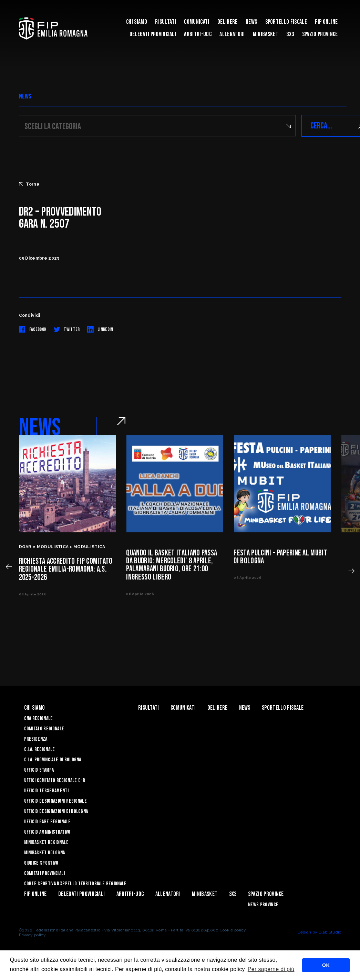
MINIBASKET (266, 34)
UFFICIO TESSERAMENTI (46, 791)
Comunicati (197, 22)
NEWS (25, 96)
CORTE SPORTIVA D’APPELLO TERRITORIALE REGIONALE (75, 884)
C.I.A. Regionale (40, 749)
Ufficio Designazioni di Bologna (56, 811)
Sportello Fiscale (286, 22)
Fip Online (326, 22)
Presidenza (36, 739)
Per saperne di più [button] (271, 969)
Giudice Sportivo (41, 863)
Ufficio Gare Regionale (48, 822)
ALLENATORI (232, 34)
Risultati (166, 22)
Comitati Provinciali (44, 873)
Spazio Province (320, 34)
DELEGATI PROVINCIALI (153, 34)
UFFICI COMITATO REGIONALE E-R (55, 780)
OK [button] (326, 965)
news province (263, 905)
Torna (29, 184)
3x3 (290, 34)
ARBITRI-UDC (198, 34)
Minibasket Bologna (45, 853)
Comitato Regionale (44, 729)
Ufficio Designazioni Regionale (56, 801)
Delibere (228, 22)
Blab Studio (330, 932)
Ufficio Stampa (39, 770)
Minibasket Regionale (46, 842)
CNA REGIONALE (39, 718)
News (251, 22)
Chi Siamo (137, 22)
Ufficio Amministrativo (47, 832)
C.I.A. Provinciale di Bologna (53, 760)
